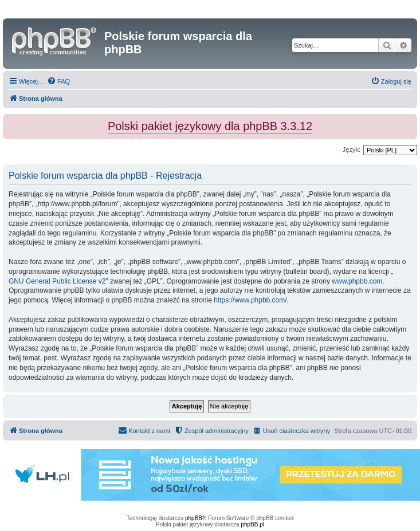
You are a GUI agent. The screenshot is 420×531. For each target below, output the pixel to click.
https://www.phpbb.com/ (250, 300)
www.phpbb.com (357, 281)
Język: (352, 150)
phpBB (194, 518)
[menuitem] (58, 81)
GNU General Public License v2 (57, 281)
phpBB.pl (252, 524)
